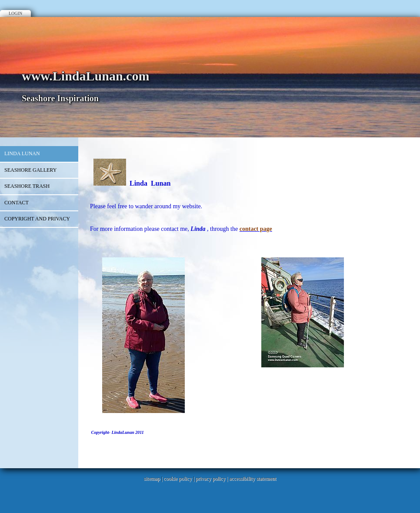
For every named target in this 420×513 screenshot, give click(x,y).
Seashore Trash (27, 186)
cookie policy (178, 479)
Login (15, 13)
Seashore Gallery (30, 170)
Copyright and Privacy (37, 219)
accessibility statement (253, 479)
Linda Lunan (22, 153)
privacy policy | (212, 479)
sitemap (152, 479)
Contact (17, 203)
